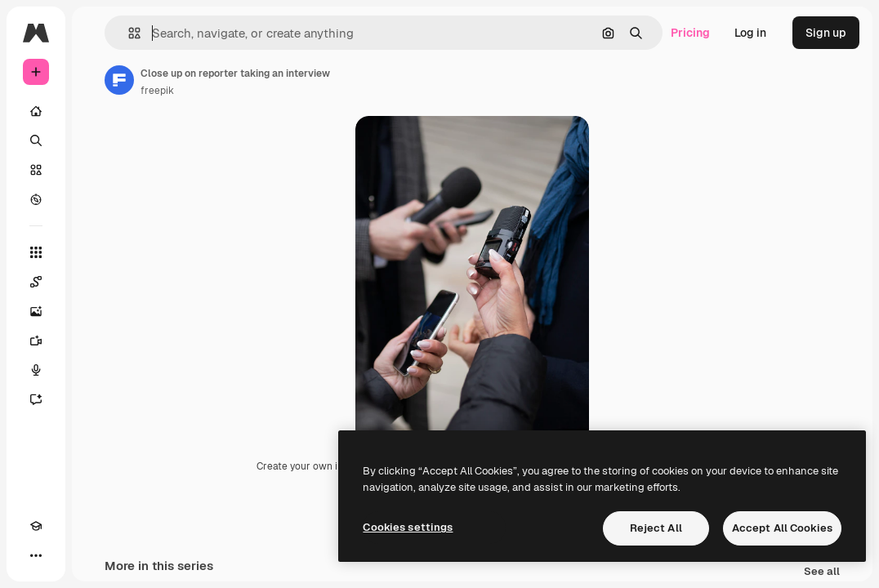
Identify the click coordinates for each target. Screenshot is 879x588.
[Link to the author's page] (119, 80)
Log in (750, 33)
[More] (36, 555)
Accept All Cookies (782, 528)
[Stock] (36, 170)
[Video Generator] (36, 341)
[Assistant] (36, 399)
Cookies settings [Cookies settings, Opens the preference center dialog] (408, 527)
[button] (128, 33)
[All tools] (36, 252)
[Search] (36, 140)
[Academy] (36, 526)
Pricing (690, 33)
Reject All (656, 528)
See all (822, 572)
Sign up (826, 33)
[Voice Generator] (36, 370)
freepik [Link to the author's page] (157, 91)
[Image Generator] (36, 311)
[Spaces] (36, 282)
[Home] (36, 111)
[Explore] (36, 199)
